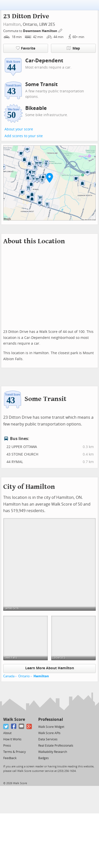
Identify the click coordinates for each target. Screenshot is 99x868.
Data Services (48, 739)
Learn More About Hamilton (50, 668)
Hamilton (12, 24)
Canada (9, 676)
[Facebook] (14, 726)
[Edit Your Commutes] (60, 30)
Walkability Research (53, 752)
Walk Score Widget (51, 727)
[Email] (22, 726)
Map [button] (73, 48)
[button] (49, 178)
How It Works (12, 739)
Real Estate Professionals (56, 746)
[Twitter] (6, 726)
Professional (51, 719)
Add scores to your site (24, 136)
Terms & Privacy (14, 752)
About (7, 733)
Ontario (24, 676)
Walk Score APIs (49, 733)
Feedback (10, 758)
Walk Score (14, 719)
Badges (43, 758)
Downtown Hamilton (40, 31)
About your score (19, 129)
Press (7, 746)
